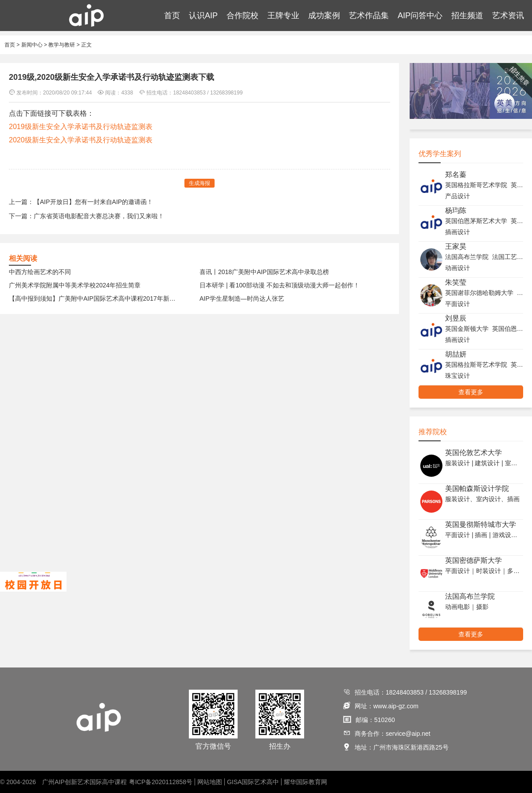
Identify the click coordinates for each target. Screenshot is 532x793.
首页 (172, 16)
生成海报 (199, 183)
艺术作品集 (369, 16)
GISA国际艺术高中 (253, 782)
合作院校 (243, 16)
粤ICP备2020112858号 (161, 782)
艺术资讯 (508, 16)
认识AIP (203, 16)
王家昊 (456, 246)
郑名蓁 (456, 175)
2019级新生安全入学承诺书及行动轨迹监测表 (81, 127)
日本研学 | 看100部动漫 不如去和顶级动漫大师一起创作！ (280, 285)
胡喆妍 (456, 354)
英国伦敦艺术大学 (473, 453)
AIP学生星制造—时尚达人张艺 (242, 298)
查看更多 (471, 392)
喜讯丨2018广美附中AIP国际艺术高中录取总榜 (264, 272)
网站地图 (210, 782)
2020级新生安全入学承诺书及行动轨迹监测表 (81, 140)
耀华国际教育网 (305, 782)
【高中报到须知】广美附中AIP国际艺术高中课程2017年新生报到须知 (95, 298)
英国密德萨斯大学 (473, 560)
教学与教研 (62, 45)
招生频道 (467, 16)
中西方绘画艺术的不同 (40, 272)
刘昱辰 (456, 318)
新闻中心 (32, 45)
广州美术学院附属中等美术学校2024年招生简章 (75, 285)
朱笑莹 (456, 282)
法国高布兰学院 (470, 596)
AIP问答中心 (420, 16)
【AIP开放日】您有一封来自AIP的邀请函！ (93, 202)
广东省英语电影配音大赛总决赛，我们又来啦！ (99, 216)
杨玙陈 (456, 210)
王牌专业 (283, 16)
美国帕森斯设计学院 (477, 489)
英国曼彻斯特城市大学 (481, 524)
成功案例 (324, 16)
